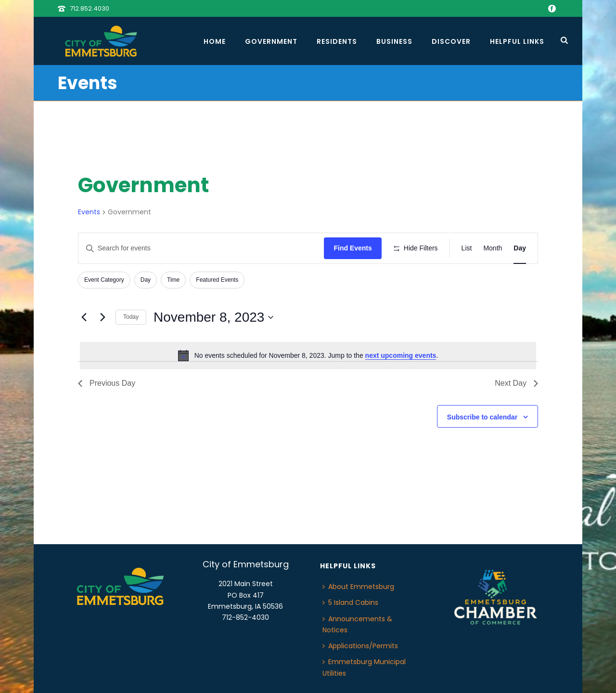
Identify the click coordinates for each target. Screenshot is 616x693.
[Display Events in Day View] (520, 248)
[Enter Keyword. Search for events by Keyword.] (201, 248)
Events (89, 212)
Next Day (516, 383)
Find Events (353, 248)
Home (215, 41)
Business (394, 41)
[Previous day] (84, 317)
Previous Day (107, 383)
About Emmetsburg (358, 587)
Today (131, 317)
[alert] (308, 355)
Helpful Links (517, 41)
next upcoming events (401, 355)
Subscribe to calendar (482, 417)
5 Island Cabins (350, 602)
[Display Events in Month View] (493, 248)
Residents (337, 41)
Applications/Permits (360, 646)
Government (271, 41)
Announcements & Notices (357, 624)
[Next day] (103, 317)
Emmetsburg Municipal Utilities (364, 667)
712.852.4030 (90, 8)
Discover (451, 41)
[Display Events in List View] (467, 248)
